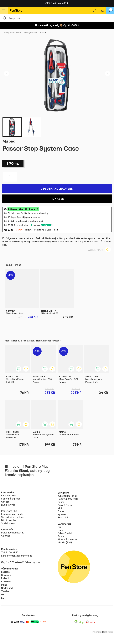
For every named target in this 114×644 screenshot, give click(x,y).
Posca (61, 536)
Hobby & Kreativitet (12, 33)
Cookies (6, 536)
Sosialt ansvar (9, 523)
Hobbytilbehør (31, 33)
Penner (61, 502)
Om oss (5, 502)
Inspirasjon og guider (12, 514)
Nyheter (62, 514)
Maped (9, 141)
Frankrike (6, 582)
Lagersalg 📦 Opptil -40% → (57, 25)
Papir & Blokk (65, 505)
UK (3, 594)
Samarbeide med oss (13, 517)
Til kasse (57, 199)
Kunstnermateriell (67, 496)
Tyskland (6, 591)
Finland (5, 578)
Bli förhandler (9, 520)
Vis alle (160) (65, 542)
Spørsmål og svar (11, 499)
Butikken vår (8, 505)
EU (3, 598)
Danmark (6, 575)
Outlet (61, 511)
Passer (43, 33)
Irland (4, 585)
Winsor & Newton (67, 539)
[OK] (57, 18)
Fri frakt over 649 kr (57, 3)
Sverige (5, 572)
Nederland (7, 588)
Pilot (60, 527)
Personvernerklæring (13, 533)
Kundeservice (9, 496)
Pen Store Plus (9, 511)
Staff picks (64, 517)
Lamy (61, 530)
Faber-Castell (65, 533)
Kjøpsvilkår (7, 529)
